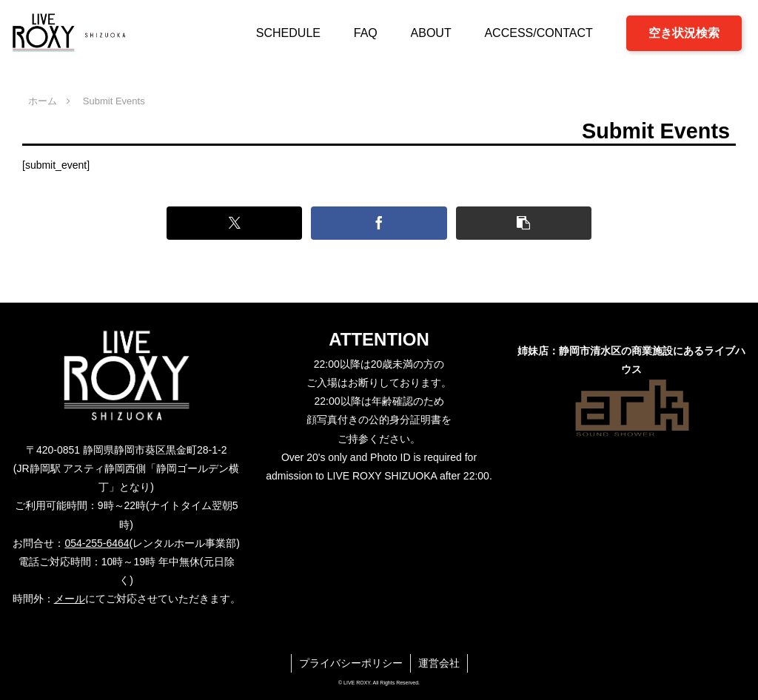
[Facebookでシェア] (379, 223)
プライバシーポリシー (351, 663)
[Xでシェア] (234, 223)
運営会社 (439, 663)
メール (70, 599)
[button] (524, 223)
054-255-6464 (97, 543)
